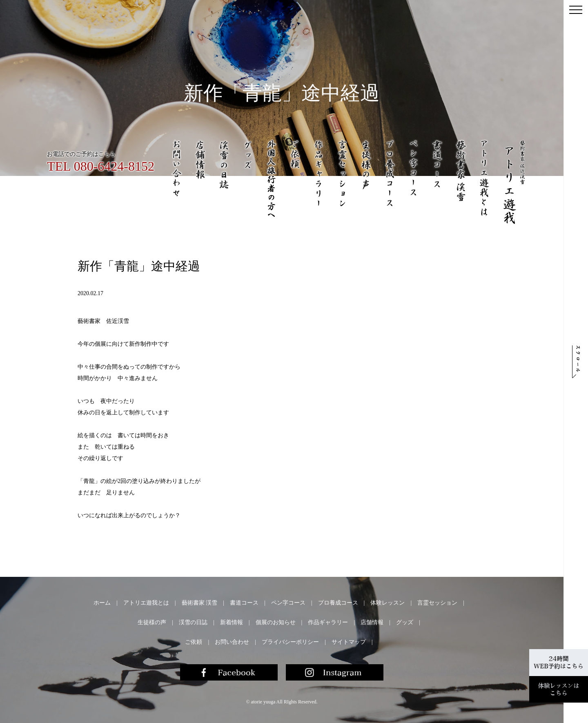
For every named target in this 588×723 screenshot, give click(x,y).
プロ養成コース (338, 603)
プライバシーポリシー (290, 642)
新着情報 (232, 622)
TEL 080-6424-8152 (101, 166)
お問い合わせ (232, 642)
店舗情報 (372, 622)
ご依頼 (194, 642)
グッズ (405, 622)
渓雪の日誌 (193, 622)
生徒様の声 (152, 622)
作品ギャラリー (328, 622)
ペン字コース (288, 603)
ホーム (102, 603)
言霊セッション (437, 603)
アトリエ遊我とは (146, 603)
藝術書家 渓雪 (200, 603)
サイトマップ (349, 642)
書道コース (244, 603)
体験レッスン (388, 603)
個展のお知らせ (276, 622)
